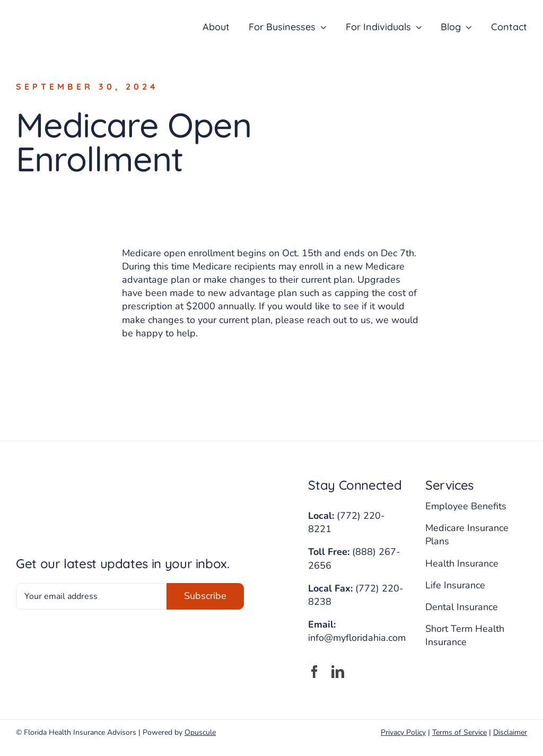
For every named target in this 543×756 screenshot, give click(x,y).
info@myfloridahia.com (357, 638)
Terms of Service (459, 732)
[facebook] (314, 672)
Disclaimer (510, 732)
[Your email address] (91, 596)
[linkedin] (338, 672)
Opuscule (200, 732)
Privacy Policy (403, 732)
